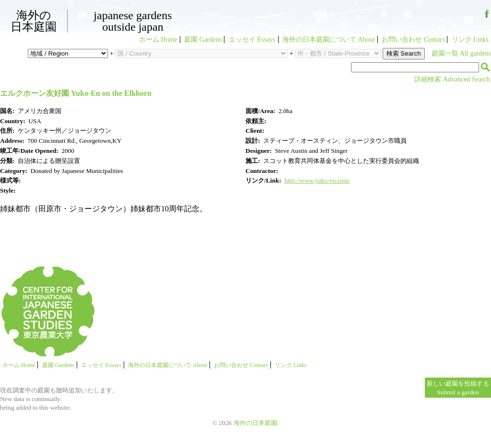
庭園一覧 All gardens (461, 53)
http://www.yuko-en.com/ (317, 180)
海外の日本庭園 (34, 21)
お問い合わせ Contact (413, 40)
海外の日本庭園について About (329, 40)
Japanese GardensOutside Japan (133, 21)
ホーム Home (158, 40)
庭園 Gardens (203, 40)
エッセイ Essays (252, 40)
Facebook (487, 17)
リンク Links (470, 40)
